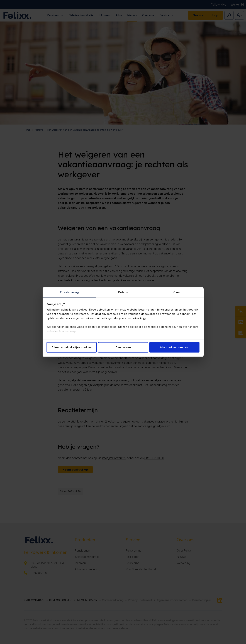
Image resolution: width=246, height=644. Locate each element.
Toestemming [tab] (69, 292)
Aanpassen (123, 347)
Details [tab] (123, 292)
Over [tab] (177, 292)
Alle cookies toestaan (175, 347)
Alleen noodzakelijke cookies (72, 347)
